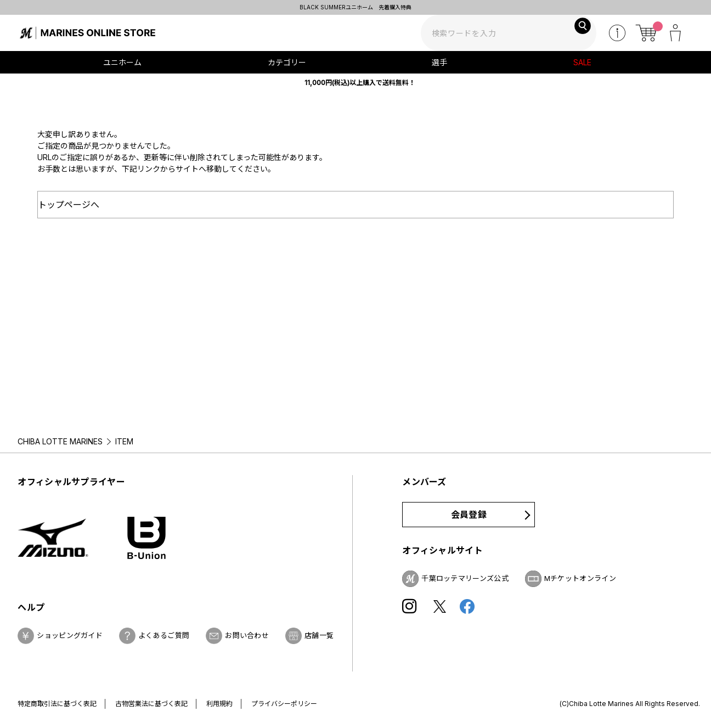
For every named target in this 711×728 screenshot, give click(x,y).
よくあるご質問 (164, 635)
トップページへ (69, 205)
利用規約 (219, 704)
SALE (582, 62)
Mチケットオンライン (580, 578)
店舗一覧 (319, 635)
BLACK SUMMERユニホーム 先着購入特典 (356, 7)
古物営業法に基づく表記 (151, 704)
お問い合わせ (247, 635)
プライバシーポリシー (284, 704)
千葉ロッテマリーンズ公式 (465, 578)
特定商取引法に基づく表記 (57, 704)
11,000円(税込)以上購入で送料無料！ (360, 83)
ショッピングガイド (70, 635)
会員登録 (469, 515)
